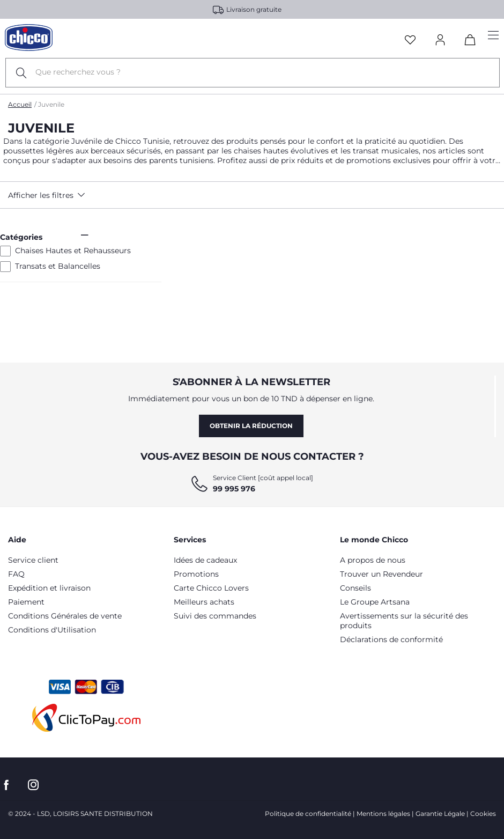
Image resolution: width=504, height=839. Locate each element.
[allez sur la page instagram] (33, 785)
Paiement (26, 602)
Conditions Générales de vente (65, 616)
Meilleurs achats (204, 602)
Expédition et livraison (49, 588)
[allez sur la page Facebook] (6, 785)
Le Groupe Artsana (375, 602)
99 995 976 (234, 489)
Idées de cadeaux (205, 560)
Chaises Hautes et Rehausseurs (73, 251)
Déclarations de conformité (391, 639)
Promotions (196, 574)
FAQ (16, 574)
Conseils (355, 588)
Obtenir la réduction (251, 426)
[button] (69, 195)
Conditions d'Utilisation (52, 630)
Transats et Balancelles (58, 266)
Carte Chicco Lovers (211, 588)
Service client (33, 560)
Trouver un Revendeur (381, 574)
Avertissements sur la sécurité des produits (404, 621)
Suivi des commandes (215, 616)
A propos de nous (373, 560)
